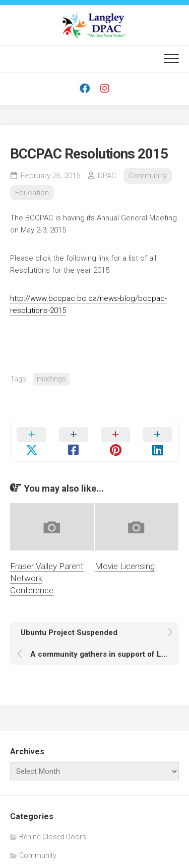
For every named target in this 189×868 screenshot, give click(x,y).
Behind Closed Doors (53, 837)
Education (32, 193)
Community (148, 176)
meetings (51, 379)
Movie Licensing (125, 566)
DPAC (107, 176)
